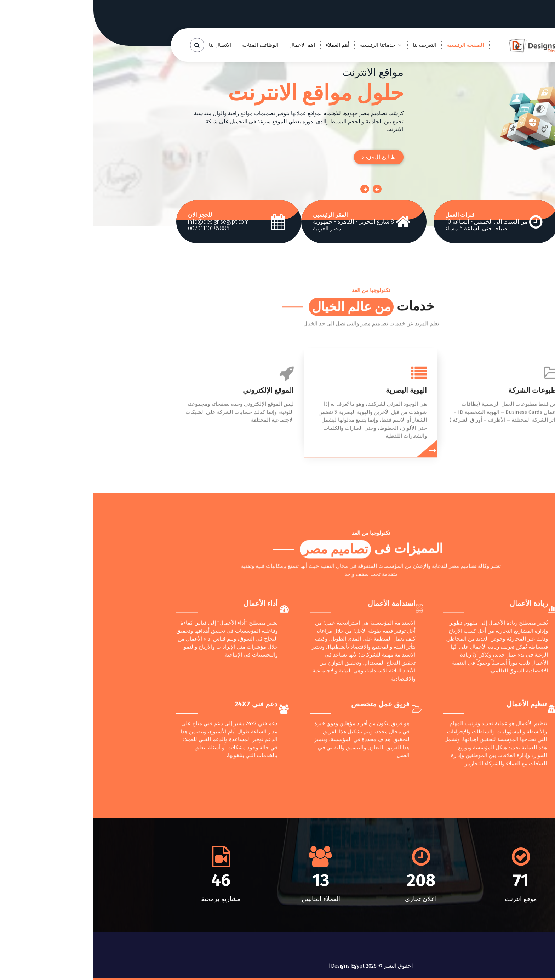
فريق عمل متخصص (287, 812)
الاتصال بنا (127, 45)
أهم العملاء (244, 45)
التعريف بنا (331, 45)
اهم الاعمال (209, 45)
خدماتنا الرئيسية (284, 45)
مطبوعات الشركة (441, 455)
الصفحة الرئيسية (372, 45)
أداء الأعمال (167, 711)
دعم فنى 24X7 (163, 812)
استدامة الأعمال (298, 711)
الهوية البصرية (313, 455)
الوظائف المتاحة (167, 45)
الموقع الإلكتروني (175, 455)
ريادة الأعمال (435, 711)
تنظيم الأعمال (433, 812)
